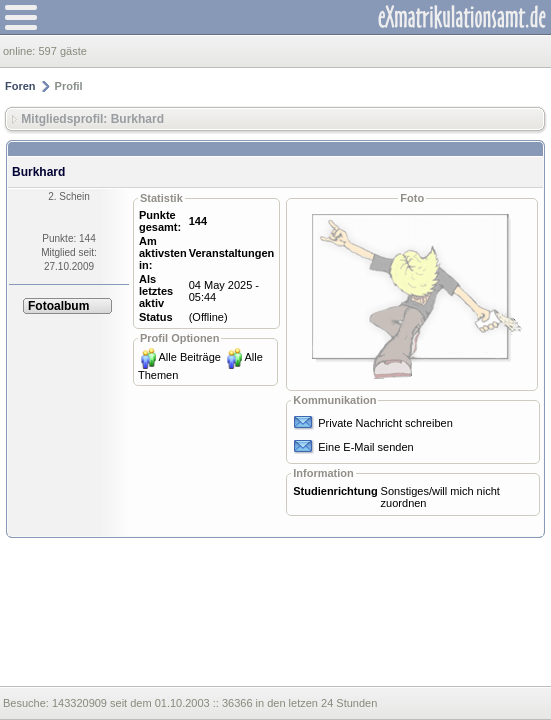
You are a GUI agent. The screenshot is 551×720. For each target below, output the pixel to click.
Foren (20, 86)
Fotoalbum (58, 306)
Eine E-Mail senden (365, 447)
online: (20, 51)
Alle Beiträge (190, 357)
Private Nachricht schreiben (385, 423)
